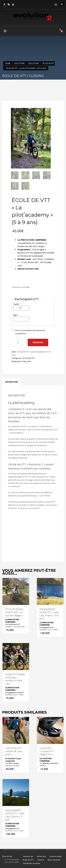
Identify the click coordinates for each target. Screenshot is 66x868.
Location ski (28, 856)
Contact (41, 860)
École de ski (7, 856)
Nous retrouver (54, 860)
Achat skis (41, 856)
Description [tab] (11, 382)
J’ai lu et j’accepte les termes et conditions (30, 332)
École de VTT (28, 860)
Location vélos (56, 856)
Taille (17, 304)
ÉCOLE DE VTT (29, 358)
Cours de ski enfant (12, 862)
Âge (16, 315)
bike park (27, 361)
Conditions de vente (31, 863)
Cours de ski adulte (12, 859)
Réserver (38, 342)
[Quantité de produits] (19, 343)
